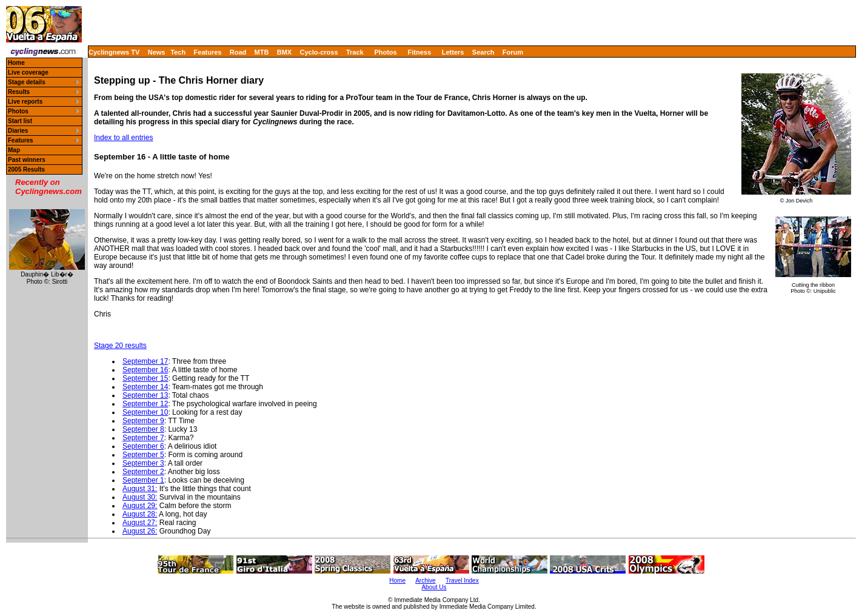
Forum (513, 52)
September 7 (143, 438)
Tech (178, 52)
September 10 (145, 412)
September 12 (145, 404)
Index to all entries (123, 138)
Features (208, 52)
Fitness (419, 52)
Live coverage (28, 72)
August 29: (140, 506)
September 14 (145, 387)
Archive (425, 581)
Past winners (27, 160)
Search (483, 52)
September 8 (143, 429)
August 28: (140, 514)
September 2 (143, 472)
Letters (453, 52)
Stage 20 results (120, 346)
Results (19, 92)
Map (14, 150)
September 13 (145, 395)
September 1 (143, 480)
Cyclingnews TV (114, 52)
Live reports (25, 102)
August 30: (140, 497)
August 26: (140, 531)
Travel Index (462, 581)
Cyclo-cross (319, 52)
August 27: (140, 523)
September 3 (143, 463)
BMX (284, 52)
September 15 (145, 378)
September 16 (145, 370)
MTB (262, 52)
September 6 (143, 446)
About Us (434, 587)
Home (16, 63)
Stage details (27, 82)
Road (238, 52)
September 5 (143, 455)
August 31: (140, 489)
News (157, 52)
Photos (385, 52)
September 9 (143, 421)
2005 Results (26, 169)
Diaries (18, 131)
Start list (20, 121)
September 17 (145, 361)
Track (355, 52)
